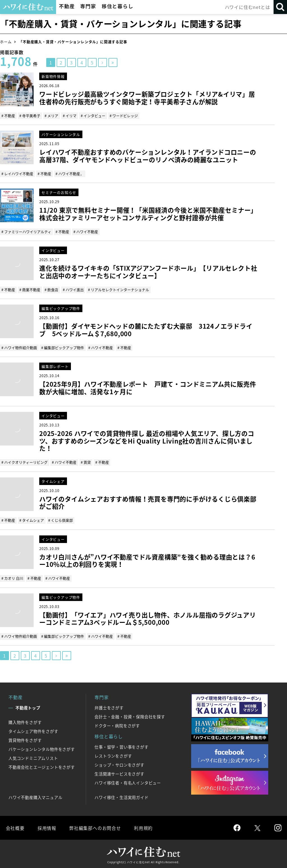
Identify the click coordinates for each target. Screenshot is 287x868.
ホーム (6, 42)
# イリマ (69, 116)
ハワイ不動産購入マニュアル (35, 797)
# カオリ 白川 (12, 577)
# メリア (51, 116)
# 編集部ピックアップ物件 (63, 347)
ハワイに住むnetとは (247, 7)
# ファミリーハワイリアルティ (26, 231)
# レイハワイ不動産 (17, 173)
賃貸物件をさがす (25, 739)
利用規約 (142, 827)
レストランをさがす (113, 755)
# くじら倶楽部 (61, 520)
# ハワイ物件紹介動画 (19, 347)
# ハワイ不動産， (70, 173)
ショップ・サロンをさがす (119, 764)
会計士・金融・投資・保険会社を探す (130, 716)
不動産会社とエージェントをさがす (42, 766)
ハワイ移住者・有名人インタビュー (128, 782)
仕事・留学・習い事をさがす (121, 746)
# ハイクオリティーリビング (25, 462)
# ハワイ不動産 (86, 231)
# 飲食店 (51, 289)
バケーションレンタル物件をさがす (42, 748)
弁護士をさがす (109, 707)
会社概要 (15, 827)
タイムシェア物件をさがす (33, 730)
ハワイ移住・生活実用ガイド (121, 797)
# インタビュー (93, 116)
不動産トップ (28, 707)
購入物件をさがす (25, 721)
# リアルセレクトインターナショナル (118, 289)
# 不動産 (8, 116)
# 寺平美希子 (30, 116)
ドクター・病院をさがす (117, 725)
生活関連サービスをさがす (119, 773)
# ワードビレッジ (123, 116)
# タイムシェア (32, 520)
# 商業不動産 (30, 289)
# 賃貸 (86, 462)
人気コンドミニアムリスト (33, 757)
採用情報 (46, 827)
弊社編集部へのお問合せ (94, 827)
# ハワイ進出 (73, 289)
